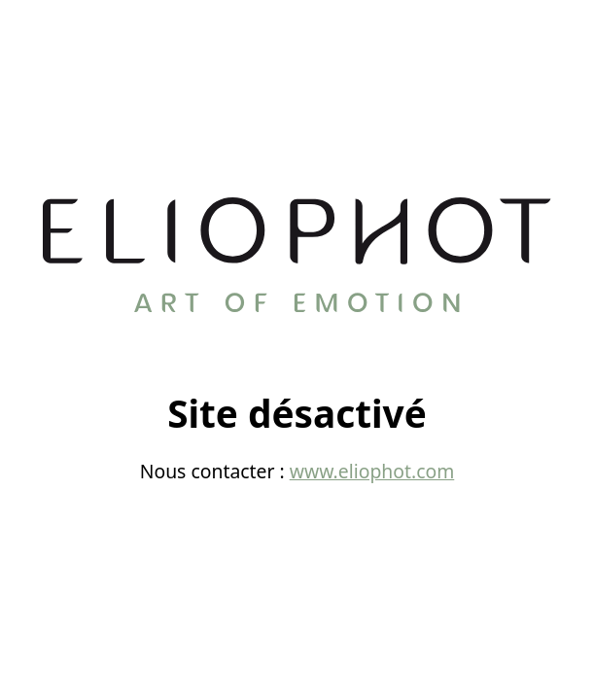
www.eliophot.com (372, 471)
